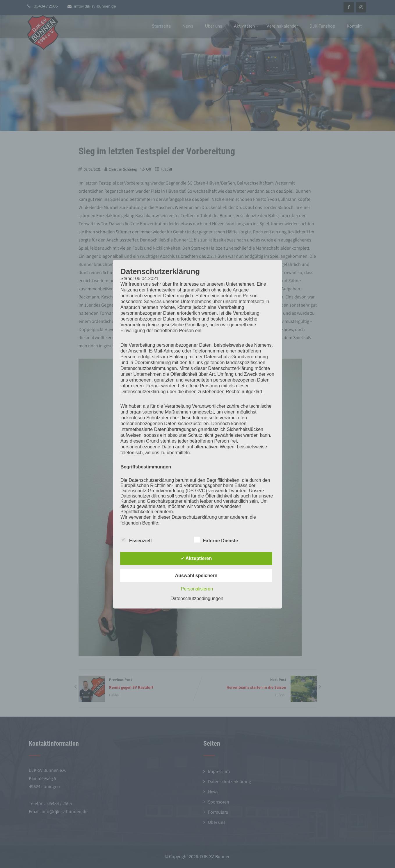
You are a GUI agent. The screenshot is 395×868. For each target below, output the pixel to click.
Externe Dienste (216, 540)
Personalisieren (197, 589)
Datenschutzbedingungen (197, 598)
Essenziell (136, 540)
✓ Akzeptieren (196, 558)
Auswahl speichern (196, 576)
